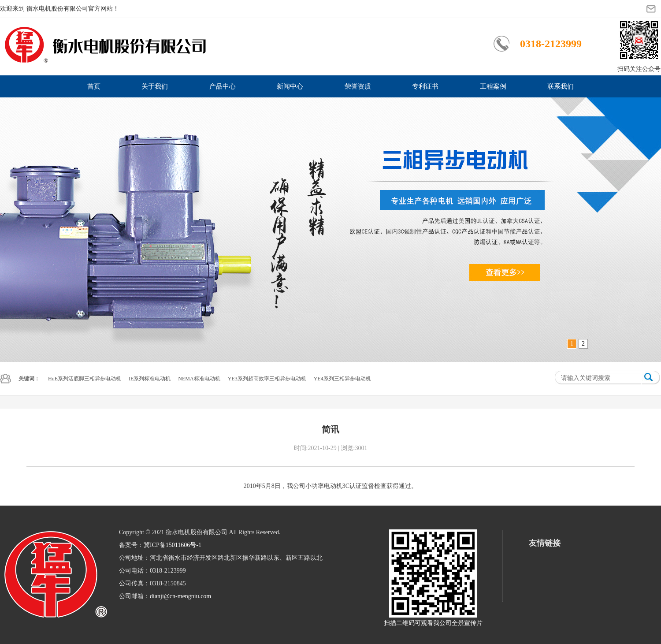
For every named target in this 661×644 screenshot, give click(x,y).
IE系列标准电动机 (150, 379)
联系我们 (561, 86)
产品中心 (223, 86)
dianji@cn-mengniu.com (180, 596)
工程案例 (493, 86)
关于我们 (155, 86)
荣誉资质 (358, 86)
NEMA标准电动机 (199, 379)
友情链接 (545, 543)
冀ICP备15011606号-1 (173, 545)
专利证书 (425, 86)
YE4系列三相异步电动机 (342, 379)
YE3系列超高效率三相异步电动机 (267, 379)
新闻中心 (290, 86)
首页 (94, 86)
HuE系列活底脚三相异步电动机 (85, 379)
